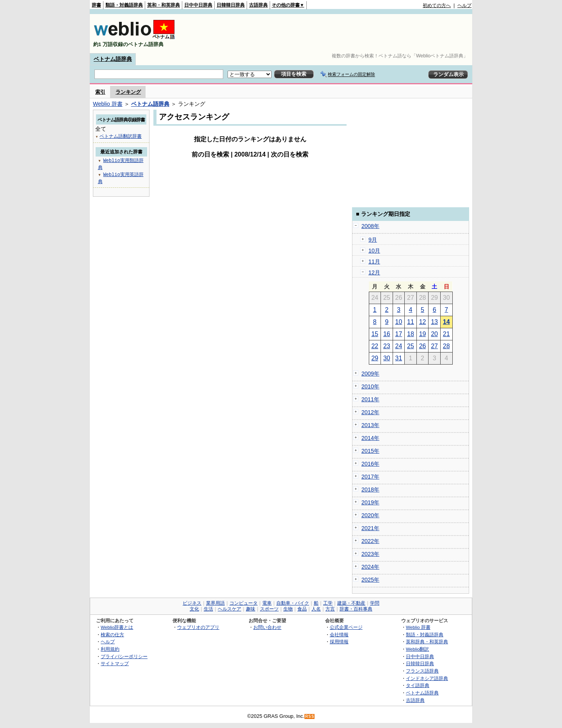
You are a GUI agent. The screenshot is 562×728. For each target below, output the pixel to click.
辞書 (96, 5)
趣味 (251, 609)
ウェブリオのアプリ (198, 627)
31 (399, 358)
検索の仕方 (112, 635)
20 (434, 334)
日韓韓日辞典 (231, 5)
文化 (194, 609)
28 (446, 346)
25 (411, 346)
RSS (310, 716)
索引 (100, 92)
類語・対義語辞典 (124, 5)
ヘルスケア (229, 609)
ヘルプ (464, 5)
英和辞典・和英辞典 (427, 642)
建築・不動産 (351, 603)
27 (434, 346)
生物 (288, 609)
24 (399, 346)
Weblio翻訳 (417, 649)
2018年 (370, 489)
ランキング (128, 92)
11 (411, 322)
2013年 (370, 425)
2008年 (370, 226)
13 (434, 322)
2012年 (370, 412)
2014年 (370, 438)
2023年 (370, 554)
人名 (316, 609)
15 (375, 334)
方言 (330, 609)
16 (387, 334)
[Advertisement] (329, 34)
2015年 (370, 451)
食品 (302, 609)
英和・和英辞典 (164, 5)
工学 (328, 603)
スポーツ (269, 609)
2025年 (370, 580)
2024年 (370, 567)
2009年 (370, 374)
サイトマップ (115, 663)
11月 (374, 262)
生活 (208, 609)
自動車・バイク (293, 603)
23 (387, 346)
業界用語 (215, 603)
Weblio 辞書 (108, 104)
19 (423, 334)
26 (423, 346)
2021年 (370, 528)
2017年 (370, 477)
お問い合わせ (267, 627)
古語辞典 (258, 5)
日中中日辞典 (198, 5)
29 (375, 358)
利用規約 (110, 649)
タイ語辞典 (418, 685)
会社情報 (339, 635)
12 (423, 322)
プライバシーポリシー (124, 656)
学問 (375, 603)
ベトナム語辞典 (113, 59)
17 (399, 334)
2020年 (370, 515)
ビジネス (192, 603)
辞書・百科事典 (356, 609)
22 (375, 346)
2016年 (370, 464)
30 (387, 358)
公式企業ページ (346, 627)
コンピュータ (244, 603)
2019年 (370, 502)
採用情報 (339, 642)
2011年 (370, 399)
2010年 (370, 386)
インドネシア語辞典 (427, 678)
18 (411, 334)
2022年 (370, 541)
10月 (374, 251)
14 (446, 322)
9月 (373, 240)
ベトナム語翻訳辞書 (121, 136)
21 (446, 334)
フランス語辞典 (422, 671)
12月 (374, 272)
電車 (267, 603)
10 (399, 322)
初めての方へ (437, 5)
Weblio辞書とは (117, 627)
